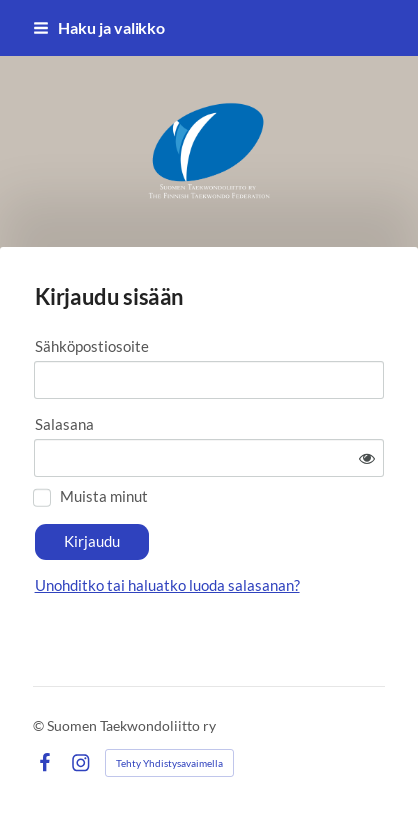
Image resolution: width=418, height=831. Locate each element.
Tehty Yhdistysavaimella (169, 763)
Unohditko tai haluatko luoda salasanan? (167, 585)
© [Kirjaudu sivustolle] (40, 725)
